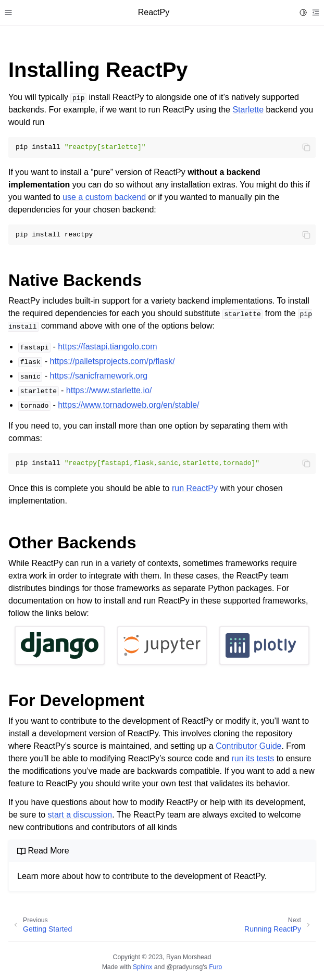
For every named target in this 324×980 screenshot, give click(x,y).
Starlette (248, 110)
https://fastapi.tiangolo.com (107, 347)
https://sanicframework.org (99, 376)
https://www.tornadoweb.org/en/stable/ (128, 405)
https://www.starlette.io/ (109, 390)
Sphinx (142, 967)
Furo (215, 967)
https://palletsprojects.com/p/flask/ (113, 361)
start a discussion (80, 815)
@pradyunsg (185, 967)
